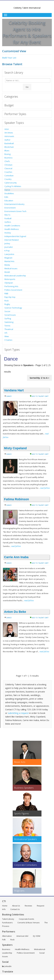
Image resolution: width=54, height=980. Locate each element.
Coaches (8, 172)
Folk (4, 940)
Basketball (9, 143)
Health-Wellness (12, 229)
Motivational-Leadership (15, 276)
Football (8, 218)
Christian (8, 165)
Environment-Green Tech (15, 211)
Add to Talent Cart (40, 396)
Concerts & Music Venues (29, 923)
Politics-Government (13, 290)
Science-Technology (13, 308)
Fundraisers (7, 923)
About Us (16, 906)
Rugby (7, 304)
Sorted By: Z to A (39, 378)
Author (7, 140)
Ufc (6, 333)
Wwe (7, 336)
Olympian (9, 283)
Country (8, 179)
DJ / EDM (37, 936)
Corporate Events (26, 919)
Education (9, 201)
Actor (7, 129)
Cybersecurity (11, 183)
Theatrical (9, 329)
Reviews (28, 906)
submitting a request (18, 713)
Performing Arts (11, 286)
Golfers (8, 222)
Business (8, 158)
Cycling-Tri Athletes (13, 186)
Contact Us (15, 909)
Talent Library (8, 919)
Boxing (7, 154)
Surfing (8, 318)
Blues (7, 151)
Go (27, 87)
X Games (8, 340)
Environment (10, 208)
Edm (6, 197)
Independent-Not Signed (15, 236)
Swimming (9, 322)
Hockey (8, 233)
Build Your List (9, 58)
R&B (6, 293)
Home (5, 906)
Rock (7, 301)
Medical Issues (11, 268)
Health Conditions (12, 226)
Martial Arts (9, 261)
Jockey (7, 243)
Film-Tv (7, 215)
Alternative (7, 936)
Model (7, 272)
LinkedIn (7, 966)
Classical (8, 168)
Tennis (7, 326)
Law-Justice (9, 254)
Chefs (7, 161)
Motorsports (10, 279)
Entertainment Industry (14, 204)
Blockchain (9, 147)
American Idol (22, 936)
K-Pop (7, 251)
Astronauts (9, 136)
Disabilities (9, 193)
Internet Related (12, 240)
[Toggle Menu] (27, 15)
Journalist (9, 247)
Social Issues (10, 315)
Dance (7, 190)
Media (7, 265)
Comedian (9, 176)
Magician (8, 258)
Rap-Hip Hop (10, 297)
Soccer (7, 311)
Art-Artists (9, 133)
